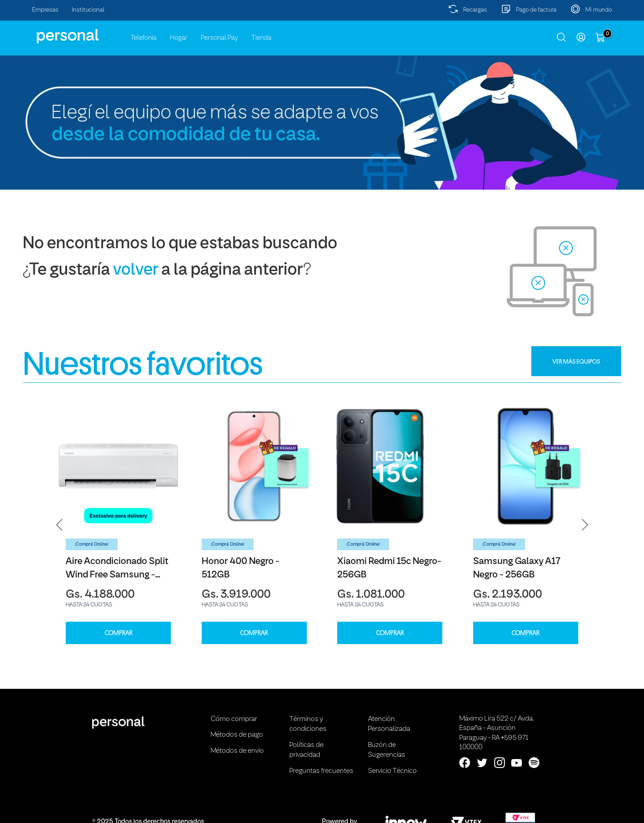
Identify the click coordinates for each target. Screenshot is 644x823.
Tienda (261, 38)
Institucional (88, 10)
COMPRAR (119, 633)
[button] (59, 525)
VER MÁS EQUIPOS (576, 361)
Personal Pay (219, 38)
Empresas (45, 10)
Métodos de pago (237, 735)
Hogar (179, 38)
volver (136, 270)
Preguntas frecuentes (321, 771)
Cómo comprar (234, 719)
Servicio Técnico (392, 771)
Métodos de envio (237, 751)
